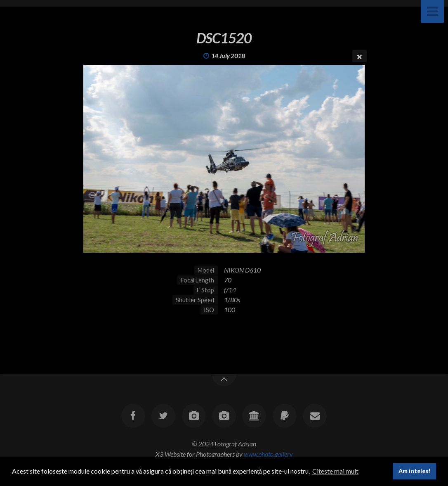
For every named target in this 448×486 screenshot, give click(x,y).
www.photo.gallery (268, 454)
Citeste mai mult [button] (335, 471)
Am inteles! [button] (415, 471)
